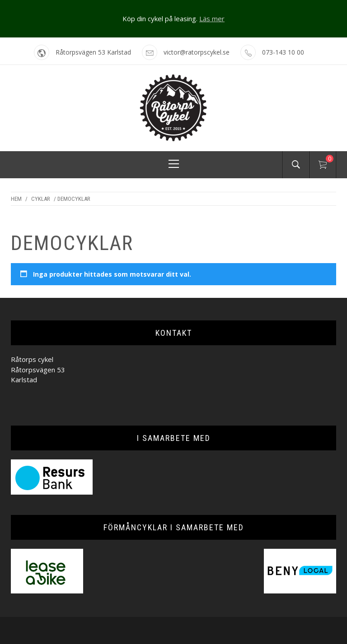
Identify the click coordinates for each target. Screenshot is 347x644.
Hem (16, 199)
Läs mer (212, 19)
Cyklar (41, 199)
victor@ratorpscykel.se (197, 52)
